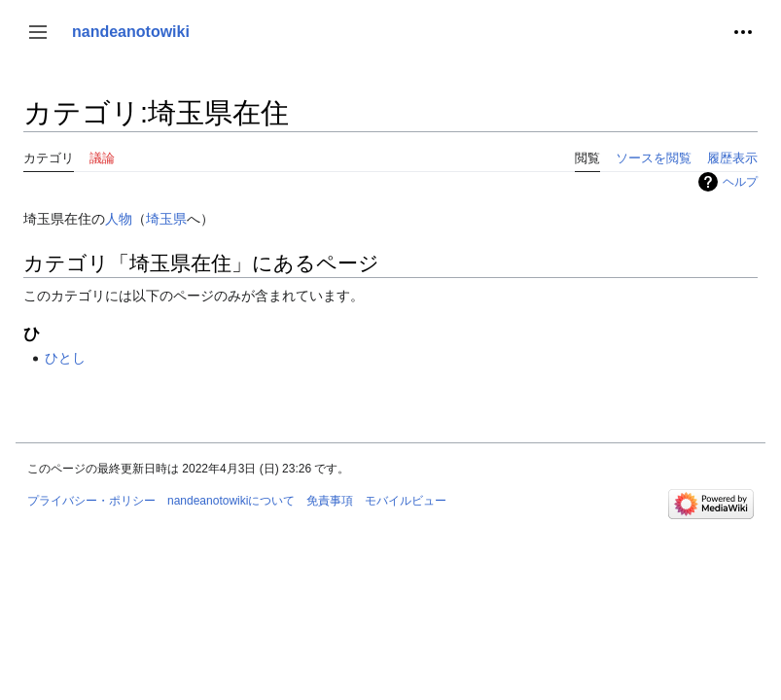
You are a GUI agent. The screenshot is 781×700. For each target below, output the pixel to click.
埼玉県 (166, 219)
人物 (119, 219)
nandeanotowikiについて (231, 501)
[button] (38, 32)
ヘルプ (740, 182)
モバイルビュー (406, 501)
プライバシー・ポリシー (91, 501)
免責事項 (330, 501)
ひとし (65, 358)
